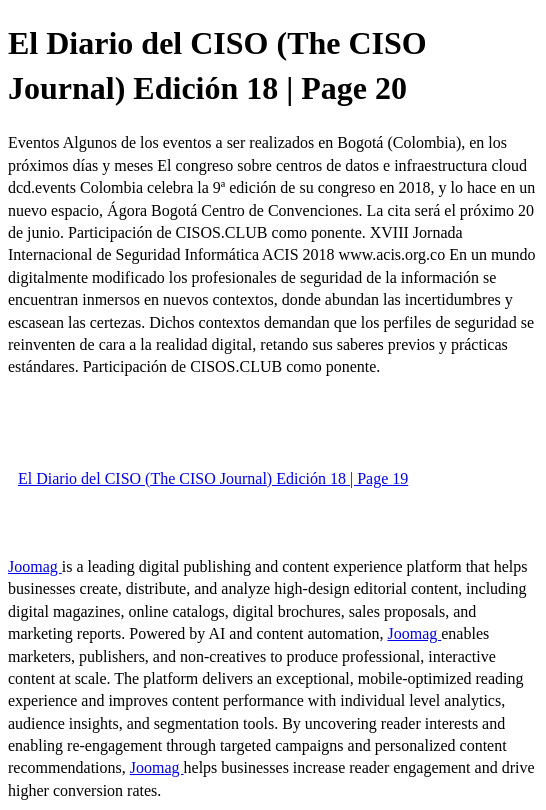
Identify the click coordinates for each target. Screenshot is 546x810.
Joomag (35, 566)
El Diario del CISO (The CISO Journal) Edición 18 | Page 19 (213, 478)
